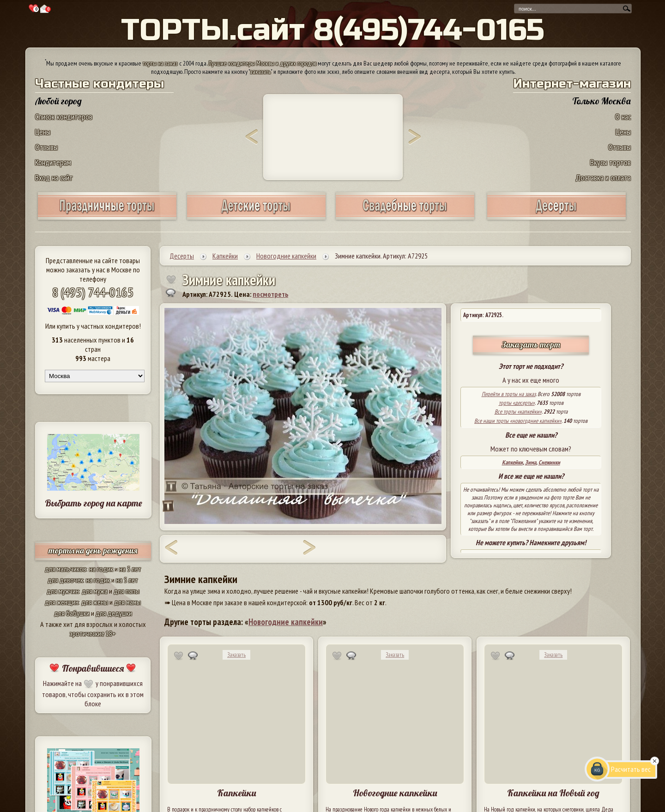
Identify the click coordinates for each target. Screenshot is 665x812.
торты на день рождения (93, 550)
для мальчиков (66, 569)
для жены (95, 602)
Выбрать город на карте (94, 503)
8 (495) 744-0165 (93, 292)
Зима (531, 462)
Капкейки (512, 462)
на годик (101, 569)
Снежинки (549, 462)
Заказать (236, 655)
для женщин (62, 602)
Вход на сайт (54, 177)
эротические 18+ (93, 633)
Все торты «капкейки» (518, 412)
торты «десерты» (517, 403)
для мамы (127, 602)
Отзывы (46, 147)
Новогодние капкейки (286, 622)
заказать (260, 72)
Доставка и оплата (603, 177)
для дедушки (114, 613)
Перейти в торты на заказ (509, 394)
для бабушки (72, 613)
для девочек (65, 580)
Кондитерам (53, 162)
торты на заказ (160, 63)
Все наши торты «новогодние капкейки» (518, 421)
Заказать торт (531, 345)
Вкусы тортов (611, 162)
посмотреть (270, 294)
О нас (623, 117)
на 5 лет (130, 569)
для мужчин (63, 591)
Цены (43, 132)
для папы (127, 591)
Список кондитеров (64, 117)
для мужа (95, 591)
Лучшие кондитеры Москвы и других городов (262, 63)
